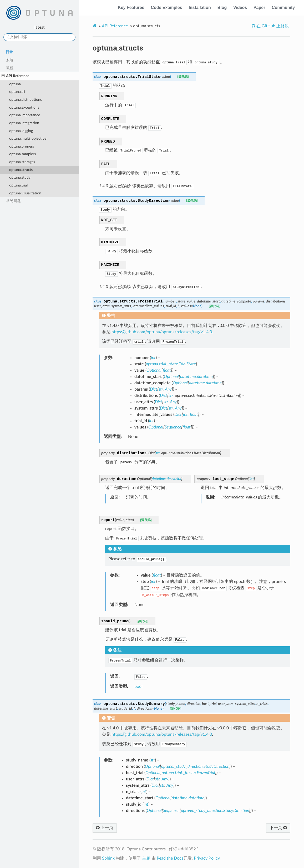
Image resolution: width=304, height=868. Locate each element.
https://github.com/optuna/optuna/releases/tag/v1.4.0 (162, 332)
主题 (146, 858)
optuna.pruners (22, 146)
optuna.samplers (22, 154)
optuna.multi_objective (28, 138)
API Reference (15, 76)
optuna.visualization (25, 193)
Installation (200, 7)
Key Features (131, 7)
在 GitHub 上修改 (272, 26)
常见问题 (13, 201)
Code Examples (166, 7)
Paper (259, 7)
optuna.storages (22, 162)
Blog (222, 7)
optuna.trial (18, 185)
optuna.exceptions (24, 107)
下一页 (278, 828)
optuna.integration (24, 123)
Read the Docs (170, 858)
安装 (10, 60)
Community (283, 7)
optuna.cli (17, 92)
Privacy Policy (207, 858)
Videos (240, 7)
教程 (10, 68)
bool (138, 687)
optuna (15, 84)
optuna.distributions (26, 100)
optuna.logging (21, 131)
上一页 (105, 828)
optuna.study (20, 177)
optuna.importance (25, 115)
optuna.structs (21, 170)
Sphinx (108, 858)
